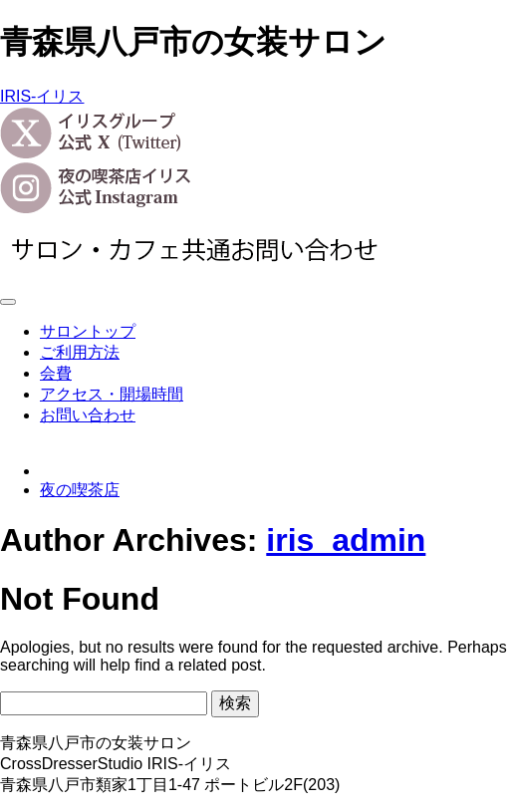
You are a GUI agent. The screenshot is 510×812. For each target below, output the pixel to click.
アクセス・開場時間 (112, 394)
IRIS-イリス (42, 96)
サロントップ (88, 331)
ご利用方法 (80, 352)
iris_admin (346, 540)
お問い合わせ (88, 415)
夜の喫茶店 (80, 490)
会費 (56, 373)
